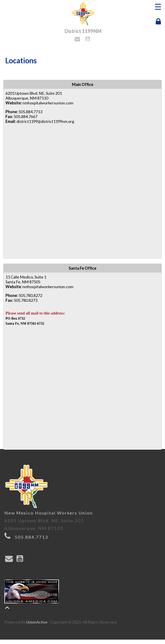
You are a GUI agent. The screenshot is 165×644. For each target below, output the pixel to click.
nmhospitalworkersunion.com (48, 103)
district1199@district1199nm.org (45, 121)
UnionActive (37, 622)
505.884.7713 (31, 537)
